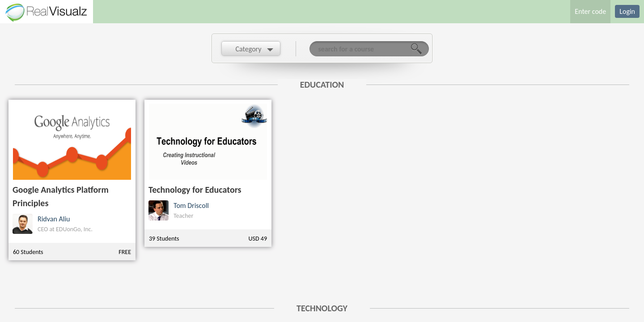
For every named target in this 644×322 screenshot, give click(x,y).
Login (627, 11)
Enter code (590, 11)
